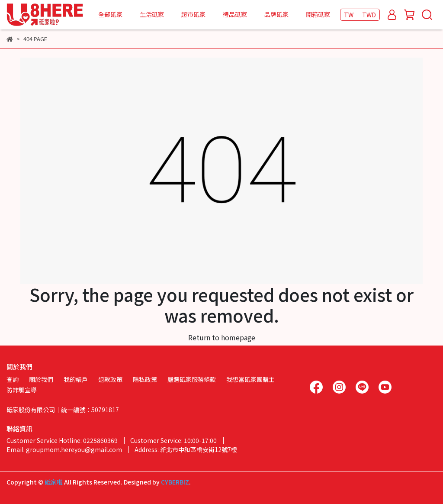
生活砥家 (152, 14)
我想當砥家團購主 (250, 379)
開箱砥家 (318, 14)
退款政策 (110, 379)
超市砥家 (193, 14)
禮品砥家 (235, 14)
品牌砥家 (276, 14)
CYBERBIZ (175, 482)
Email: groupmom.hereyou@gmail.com (64, 449)
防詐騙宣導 (22, 390)
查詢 (13, 379)
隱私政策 (145, 379)
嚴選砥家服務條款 (192, 379)
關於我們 (41, 379)
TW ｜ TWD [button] (360, 15)
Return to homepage (222, 337)
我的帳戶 (76, 379)
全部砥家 (110, 14)
